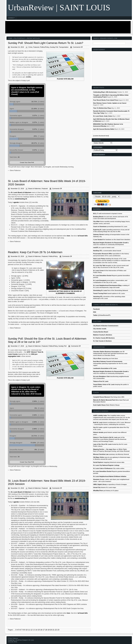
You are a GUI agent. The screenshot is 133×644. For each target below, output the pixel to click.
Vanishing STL (98, 297)
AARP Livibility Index (100, 415)
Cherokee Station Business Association (106, 352)
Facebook (96, 309)
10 (27, 630)
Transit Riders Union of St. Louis (104, 384)
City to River (97, 358)
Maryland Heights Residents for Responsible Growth (110, 243)
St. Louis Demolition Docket (102, 276)
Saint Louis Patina (99, 259)
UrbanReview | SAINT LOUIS (59, 7)
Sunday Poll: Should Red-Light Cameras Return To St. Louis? (46, 43)
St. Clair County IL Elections (102, 341)
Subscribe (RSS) (12, 642)
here (69, 236)
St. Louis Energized (100, 280)
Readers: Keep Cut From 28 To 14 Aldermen (35, 252)
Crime (30, 47)
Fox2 (20, 369)
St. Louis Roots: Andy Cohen (103, 116)
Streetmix (96, 479)
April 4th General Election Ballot (104, 129)
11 (29, 630)
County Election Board (101, 332)
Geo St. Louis (98, 427)
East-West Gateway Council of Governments (108, 361)
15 (39, 630)
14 (36, 630)
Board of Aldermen (35, 189)
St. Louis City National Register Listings (106, 465)
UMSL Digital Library (100, 484)
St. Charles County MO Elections (104, 338)
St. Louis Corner (99, 271)
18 (46, 630)
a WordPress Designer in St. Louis (24, 640)
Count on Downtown (100, 227)
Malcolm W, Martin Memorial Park (104, 400)
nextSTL (96, 248)
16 (41, 630)
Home (10, 38)
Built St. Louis (98, 422)
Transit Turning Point (100, 293)
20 (51, 630)
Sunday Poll (54, 47)
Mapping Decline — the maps (103, 449)
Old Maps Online (99, 457)
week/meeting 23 (21, 199)
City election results (100, 329)
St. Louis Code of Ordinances (103, 468)
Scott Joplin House (99, 405)
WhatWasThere (98, 491)
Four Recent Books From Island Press (106, 100)
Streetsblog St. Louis (100, 290)
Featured (36, 47)
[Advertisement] (67, 27)
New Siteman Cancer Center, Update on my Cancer (110, 103)
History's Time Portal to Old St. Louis (105, 437)
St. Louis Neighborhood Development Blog (107, 285)
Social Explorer (98, 462)
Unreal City (97, 487)
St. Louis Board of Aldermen (21, 192)
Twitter (95, 315)
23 (58, 630)
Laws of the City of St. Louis (102, 444)
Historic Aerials (98, 432)
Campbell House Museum (102, 397)
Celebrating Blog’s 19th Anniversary (105, 92)
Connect (11, 18)
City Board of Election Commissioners (106, 326)
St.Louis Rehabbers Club (101, 376)
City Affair (96, 222)
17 (44, 630)
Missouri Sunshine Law (101, 454)
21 (54, 630)
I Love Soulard (98, 240)
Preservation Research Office (103, 254)
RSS (95, 312)
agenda (16, 202)
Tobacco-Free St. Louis (101, 381)
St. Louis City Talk (99, 266)
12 (31, 630)
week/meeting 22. (21, 498)
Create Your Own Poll (27, 162)
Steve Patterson (14, 638)
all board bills (83, 236)
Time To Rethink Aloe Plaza (102, 108)
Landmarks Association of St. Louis (105, 368)
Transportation (64, 47)
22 (56, 630)
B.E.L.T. (96, 213)
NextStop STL (98, 251)
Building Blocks (98, 217)
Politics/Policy (45, 47)
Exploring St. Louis (99, 230)
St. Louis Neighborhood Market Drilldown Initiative (110, 476)
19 (49, 630)
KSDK (29, 77)
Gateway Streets (99, 235)
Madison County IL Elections (103, 335)
